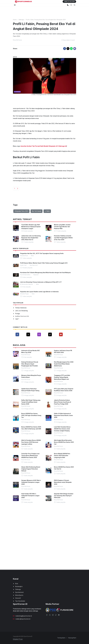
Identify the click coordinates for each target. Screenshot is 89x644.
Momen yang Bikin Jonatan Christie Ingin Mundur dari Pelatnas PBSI (62, 227)
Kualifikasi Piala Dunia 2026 (22, 316)
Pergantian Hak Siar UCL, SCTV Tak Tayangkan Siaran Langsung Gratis (42, 253)
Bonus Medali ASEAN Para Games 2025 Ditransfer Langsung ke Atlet (62, 455)
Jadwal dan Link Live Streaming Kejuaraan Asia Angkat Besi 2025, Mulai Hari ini (31, 238)
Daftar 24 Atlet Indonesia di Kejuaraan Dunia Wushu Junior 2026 (63, 415)
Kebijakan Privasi (18, 639)
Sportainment (19, 592)
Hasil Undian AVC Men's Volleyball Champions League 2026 (30, 496)
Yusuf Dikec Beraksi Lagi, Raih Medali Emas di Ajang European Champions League (31, 227)
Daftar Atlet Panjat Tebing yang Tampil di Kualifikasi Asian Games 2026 (31, 402)
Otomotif (18, 598)
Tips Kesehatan (20, 601)
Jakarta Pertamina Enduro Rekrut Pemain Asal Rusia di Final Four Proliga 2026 (62, 402)
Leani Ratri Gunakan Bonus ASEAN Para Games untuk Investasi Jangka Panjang (62, 429)
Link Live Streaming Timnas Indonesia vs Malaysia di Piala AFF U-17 (41, 282)
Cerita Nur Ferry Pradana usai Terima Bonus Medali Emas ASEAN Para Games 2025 (30, 455)
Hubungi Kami (72, 638)
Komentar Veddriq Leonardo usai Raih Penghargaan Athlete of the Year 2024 (63, 238)
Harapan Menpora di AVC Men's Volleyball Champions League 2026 (31, 482)
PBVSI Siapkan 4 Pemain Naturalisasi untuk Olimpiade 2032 (63, 482)
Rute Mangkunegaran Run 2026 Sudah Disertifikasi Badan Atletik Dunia (64, 364)
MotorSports (19, 595)
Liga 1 (17, 319)
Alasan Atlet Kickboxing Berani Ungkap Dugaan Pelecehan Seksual (31, 469)
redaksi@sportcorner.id (22, 619)
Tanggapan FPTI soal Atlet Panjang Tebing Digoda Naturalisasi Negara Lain (62, 377)
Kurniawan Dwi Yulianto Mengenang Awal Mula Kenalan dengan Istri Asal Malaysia (45, 272)
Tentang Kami (61, 638)
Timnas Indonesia (21, 308)
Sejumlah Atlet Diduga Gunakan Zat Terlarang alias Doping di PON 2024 (64, 496)
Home (15, 20)
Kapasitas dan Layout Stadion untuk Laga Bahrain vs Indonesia (39, 292)
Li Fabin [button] (47, 211)
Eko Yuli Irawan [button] (37, 211)
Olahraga (21, 20)
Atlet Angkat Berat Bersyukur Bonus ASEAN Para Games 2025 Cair (64, 442)
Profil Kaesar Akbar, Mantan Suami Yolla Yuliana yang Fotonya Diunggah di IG (44, 263)
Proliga (17, 314)
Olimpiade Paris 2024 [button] (21, 211)
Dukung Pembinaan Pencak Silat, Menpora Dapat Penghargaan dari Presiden (30, 364)
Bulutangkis (19, 586)
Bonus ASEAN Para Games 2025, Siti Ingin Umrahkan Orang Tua (31, 415)
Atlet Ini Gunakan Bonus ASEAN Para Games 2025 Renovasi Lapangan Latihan (31, 442)
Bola (17, 584)
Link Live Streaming (21, 311)
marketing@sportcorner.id (22, 616)
